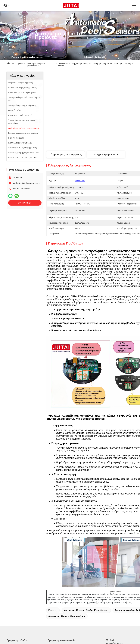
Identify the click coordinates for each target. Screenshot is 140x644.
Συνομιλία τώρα (25, 203)
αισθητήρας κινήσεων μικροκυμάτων (36, 65)
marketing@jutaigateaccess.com (28, 183)
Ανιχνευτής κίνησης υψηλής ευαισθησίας (86, 610)
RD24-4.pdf (80, 181)
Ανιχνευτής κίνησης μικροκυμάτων (67, 616)
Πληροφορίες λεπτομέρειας (65, 155)
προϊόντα (21, 64)
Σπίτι (12, 64)
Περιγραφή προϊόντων (106, 155)
